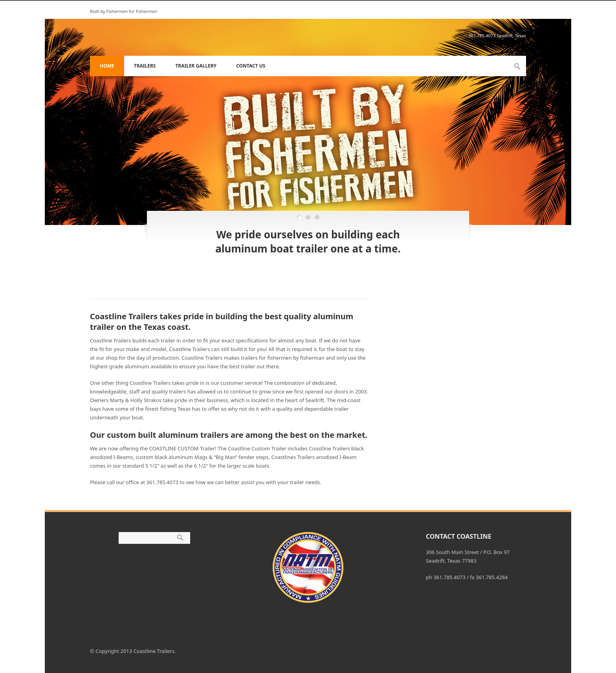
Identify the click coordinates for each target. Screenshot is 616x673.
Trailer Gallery (196, 66)
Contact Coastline (459, 536)
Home (107, 66)
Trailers (145, 66)
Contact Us (251, 66)
